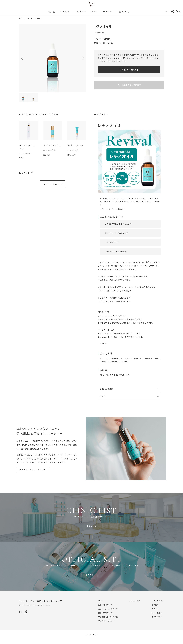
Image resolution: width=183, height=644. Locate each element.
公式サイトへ (91, 579)
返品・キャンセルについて (108, 613)
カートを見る (157, 617)
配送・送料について (106, 609)
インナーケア (107, 12)
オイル (43, 19)
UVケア (94, 12)
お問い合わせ (157, 621)
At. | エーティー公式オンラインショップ (41, 605)
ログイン (155, 613)
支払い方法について (106, 617)
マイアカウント (158, 605)
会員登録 (155, 609)
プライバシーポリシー (106, 625)
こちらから (92, 530)
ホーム (22, 19)
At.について (65, 12)
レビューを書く (51, 188)
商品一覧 (52, 12)
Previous (23, 58)
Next (83, 58)
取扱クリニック (124, 12)
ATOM (138, 605)
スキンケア (79, 12)
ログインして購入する (129, 70)
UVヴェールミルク (76, 149)
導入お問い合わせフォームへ (34, 473)
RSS (131, 605)
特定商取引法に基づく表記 (108, 621)
